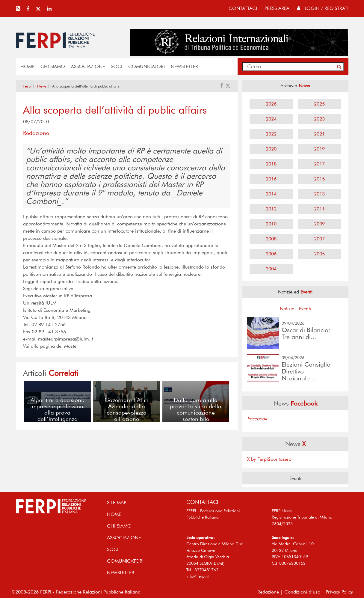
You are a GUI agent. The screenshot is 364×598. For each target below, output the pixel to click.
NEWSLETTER (184, 66)
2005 (319, 254)
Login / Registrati (323, 8)
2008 (271, 239)
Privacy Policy (339, 592)
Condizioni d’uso (302, 592)
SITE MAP (117, 503)
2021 (319, 134)
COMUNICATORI (146, 66)
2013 (319, 194)
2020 (271, 149)
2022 (271, 134)
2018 (271, 164)
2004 (271, 269)
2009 (319, 224)
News (42, 86)
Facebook (257, 419)
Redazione (268, 592)
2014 (271, 194)
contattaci (243, 8)
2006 (271, 254)
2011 (319, 209)
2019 (319, 149)
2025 (319, 104)
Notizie (287, 309)
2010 (271, 224)
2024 (271, 119)
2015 (319, 179)
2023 (319, 119)
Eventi (305, 309)
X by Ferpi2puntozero (269, 459)
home (27, 66)
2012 (271, 209)
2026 (271, 104)
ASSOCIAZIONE (88, 66)
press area (277, 8)
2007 (319, 239)
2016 (271, 179)
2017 (319, 164)
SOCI (117, 66)
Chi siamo (53, 66)
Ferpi (27, 86)
